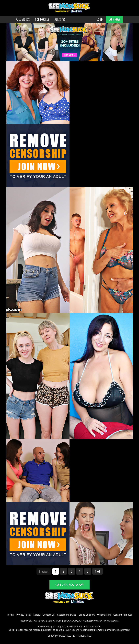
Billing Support (87, 615)
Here (17, 630)
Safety (37, 615)
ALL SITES (60, 19)
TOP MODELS (42, 19)
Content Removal (123, 615)
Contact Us (49, 615)
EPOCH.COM (70, 621)
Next (98, 571)
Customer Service (67, 615)
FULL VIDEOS (23, 19)
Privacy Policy (23, 615)
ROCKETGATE (40, 621)
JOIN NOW (115, 19)
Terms (10, 615)
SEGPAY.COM (54, 621)
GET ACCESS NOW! (69, 585)
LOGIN (100, 19)
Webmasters (104, 615)
